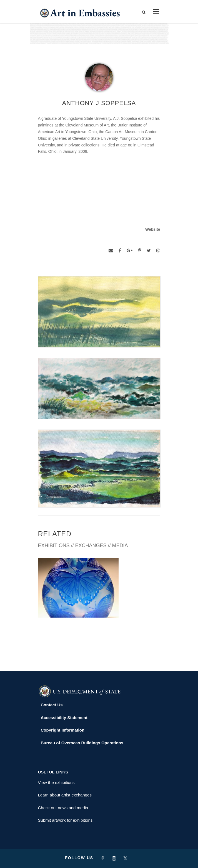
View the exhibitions (56, 782)
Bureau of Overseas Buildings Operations (82, 743)
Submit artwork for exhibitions (65, 820)
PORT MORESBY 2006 (60, 642)
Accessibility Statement (64, 718)
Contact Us (52, 705)
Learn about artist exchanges (65, 795)
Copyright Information (63, 730)
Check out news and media (63, 808)
